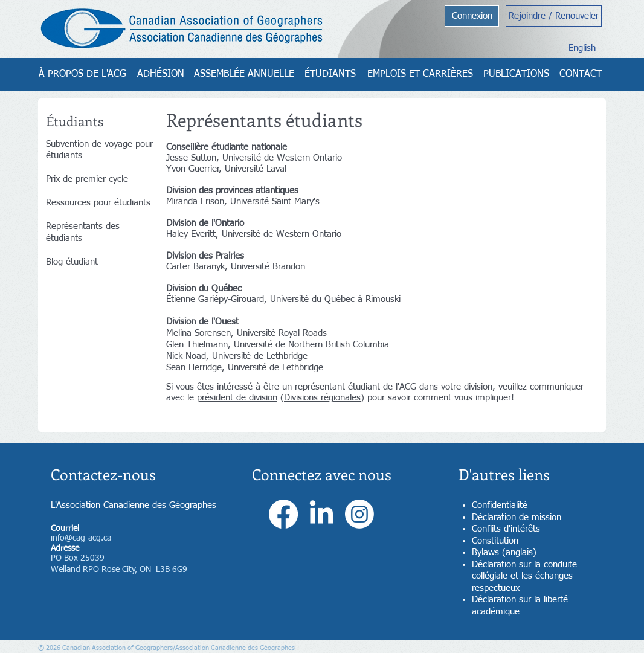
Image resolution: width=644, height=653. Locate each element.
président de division (237, 398)
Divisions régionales (322, 398)
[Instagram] (359, 514)
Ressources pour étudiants (98, 203)
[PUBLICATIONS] (516, 74)
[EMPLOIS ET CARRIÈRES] (420, 74)
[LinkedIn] (321, 514)
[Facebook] (283, 514)
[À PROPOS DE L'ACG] (82, 74)
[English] (582, 48)
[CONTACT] (580, 74)
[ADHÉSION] (161, 74)
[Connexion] (472, 16)
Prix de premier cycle (87, 179)
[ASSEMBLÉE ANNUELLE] (244, 74)
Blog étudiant (72, 262)
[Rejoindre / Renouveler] (554, 16)
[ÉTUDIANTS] (330, 74)
